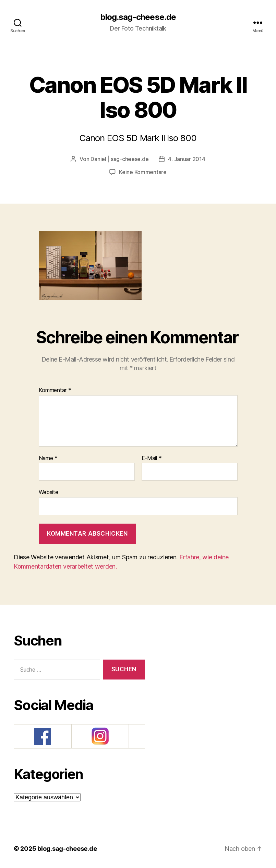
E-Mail (152, 458)
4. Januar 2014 (187, 159)
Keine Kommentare (143, 172)
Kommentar (55, 390)
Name (48, 458)
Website (49, 492)
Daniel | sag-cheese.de (119, 159)
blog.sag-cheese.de (138, 17)
